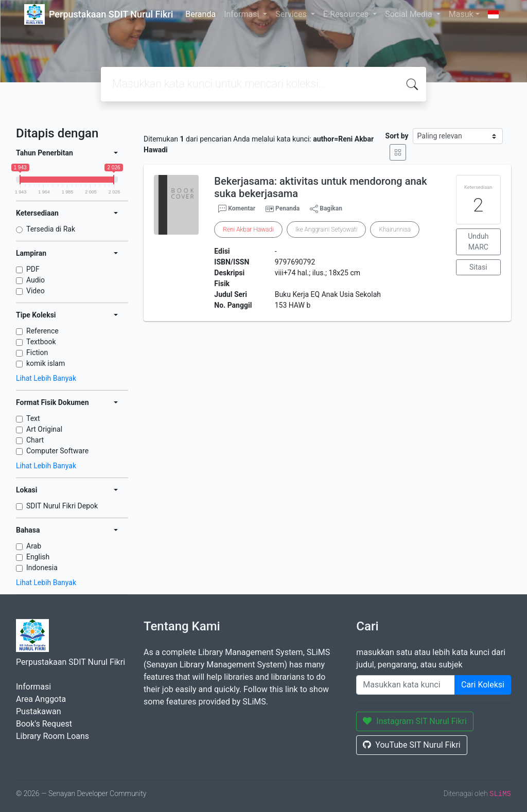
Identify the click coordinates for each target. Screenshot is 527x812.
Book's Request (44, 724)
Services (292, 14)
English (38, 557)
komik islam (46, 363)
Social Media (410, 14)
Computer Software (57, 451)
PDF (33, 269)
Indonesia (42, 568)
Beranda (200, 14)
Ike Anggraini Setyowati (327, 230)
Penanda (287, 208)
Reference (42, 331)
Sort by (397, 136)
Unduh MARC (478, 242)
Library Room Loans (52, 736)
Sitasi (478, 267)
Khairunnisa (395, 230)
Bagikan (326, 209)
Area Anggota (41, 699)
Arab (34, 546)
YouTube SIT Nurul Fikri (411, 745)
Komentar (237, 209)
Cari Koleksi (483, 685)
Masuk (461, 14)
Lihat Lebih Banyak (46, 378)
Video (36, 291)
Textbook (41, 342)
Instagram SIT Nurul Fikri (415, 721)
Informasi (242, 14)
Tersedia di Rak (51, 229)
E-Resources (347, 14)
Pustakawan (38, 711)
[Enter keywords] (406, 685)
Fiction (37, 352)
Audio (36, 280)
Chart (35, 440)
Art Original (44, 429)
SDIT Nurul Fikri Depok (62, 506)
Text (33, 418)
